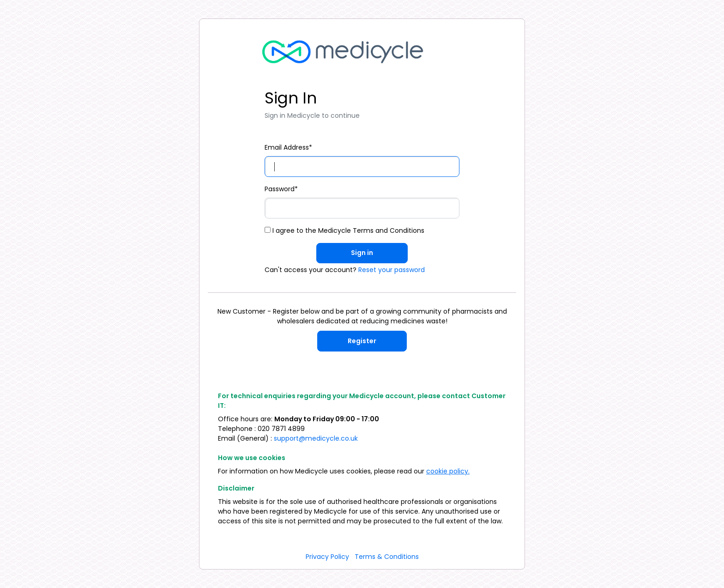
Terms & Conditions (387, 557)
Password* (281, 189)
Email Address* (288, 147)
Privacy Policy (327, 557)
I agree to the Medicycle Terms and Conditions (344, 230)
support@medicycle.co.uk (316, 438)
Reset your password (392, 270)
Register (362, 341)
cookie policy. (448, 471)
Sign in (362, 253)
